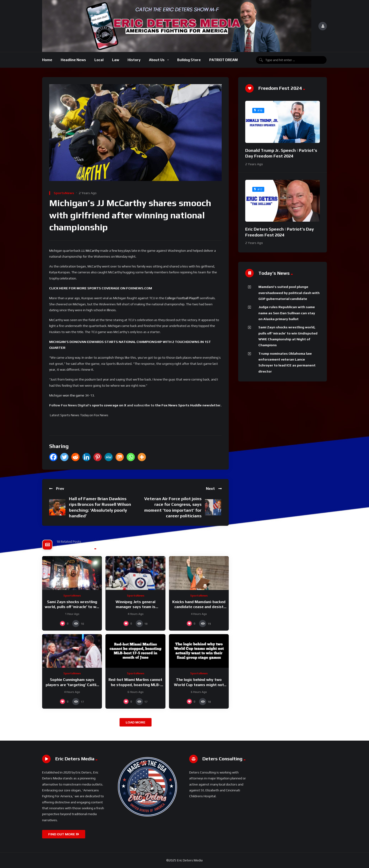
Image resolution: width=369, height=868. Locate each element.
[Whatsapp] (131, 457)
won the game (74, 395)
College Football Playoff (182, 298)
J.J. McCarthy (90, 251)
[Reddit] (75, 457)
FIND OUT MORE (64, 834)
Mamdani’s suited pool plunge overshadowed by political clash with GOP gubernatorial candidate (289, 293)
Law (116, 60)
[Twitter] (64, 457)
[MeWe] (109, 457)
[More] (142, 457)
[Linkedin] (86, 457)
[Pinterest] (98, 457)
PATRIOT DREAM (223, 60)
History (134, 60)
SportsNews (64, 193)
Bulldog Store (189, 60)
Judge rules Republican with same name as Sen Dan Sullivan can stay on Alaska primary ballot (287, 313)
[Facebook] (53, 457)
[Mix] (120, 457)
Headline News (73, 60)
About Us (157, 60)
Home (47, 60)
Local (99, 60)
